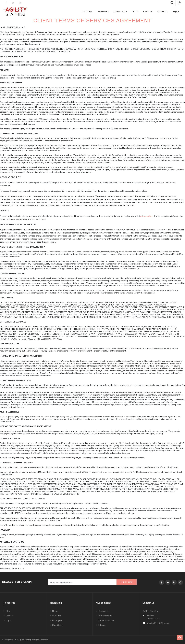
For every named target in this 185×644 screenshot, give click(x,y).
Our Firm (56, 616)
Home (55, 611)
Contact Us (104, 611)
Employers (57, 620)
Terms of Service (106, 620)
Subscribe (127, 582)
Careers (10, 616)
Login (9, 620)
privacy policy (146, 216)
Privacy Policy (105, 616)
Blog (8, 611)
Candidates (58, 625)
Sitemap (102, 625)
